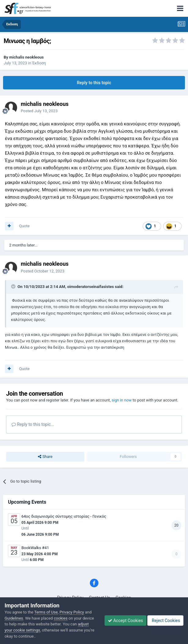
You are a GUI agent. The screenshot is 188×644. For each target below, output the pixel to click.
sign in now (122, 400)
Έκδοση (39, 63)
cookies (61, 618)
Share (45, 457)
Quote (24, 226)
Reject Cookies (165, 621)
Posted (39, 111)
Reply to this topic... (33, 424)
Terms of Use (46, 612)
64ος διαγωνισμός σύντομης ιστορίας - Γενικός (64, 516)
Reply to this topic (94, 83)
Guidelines (14, 618)
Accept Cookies (125, 621)
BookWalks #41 (35, 548)
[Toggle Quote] (14, 286)
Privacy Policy (72, 612)
